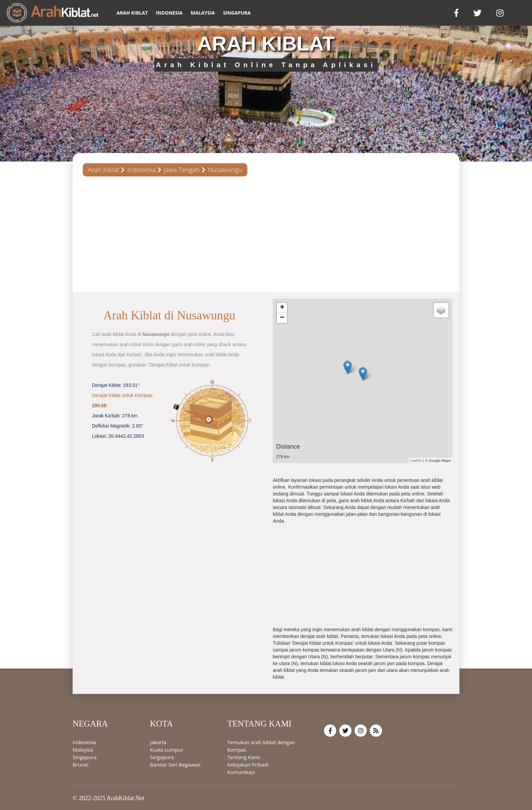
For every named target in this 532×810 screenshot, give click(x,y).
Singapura (237, 13)
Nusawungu (225, 170)
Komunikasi (241, 772)
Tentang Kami (244, 757)
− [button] (282, 318)
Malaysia (203, 13)
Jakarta (158, 742)
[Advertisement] (266, 234)
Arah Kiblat (103, 170)
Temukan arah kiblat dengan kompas (261, 746)
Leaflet (416, 460)
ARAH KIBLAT (132, 13)
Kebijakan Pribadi (248, 765)
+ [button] (282, 308)
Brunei (80, 765)
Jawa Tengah (182, 170)
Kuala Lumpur (167, 750)
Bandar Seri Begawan (175, 765)
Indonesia (169, 13)
